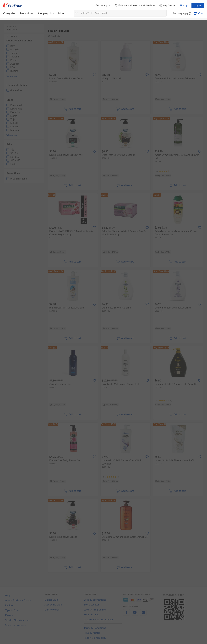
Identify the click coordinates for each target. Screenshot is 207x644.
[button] (190, 14)
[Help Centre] (167, 6)
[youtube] (135, 614)
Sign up (184, 5)
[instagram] (143, 614)
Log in (198, 5)
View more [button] (12, 76)
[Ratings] (164, 171)
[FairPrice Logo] (12, 6)
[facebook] (126, 614)
